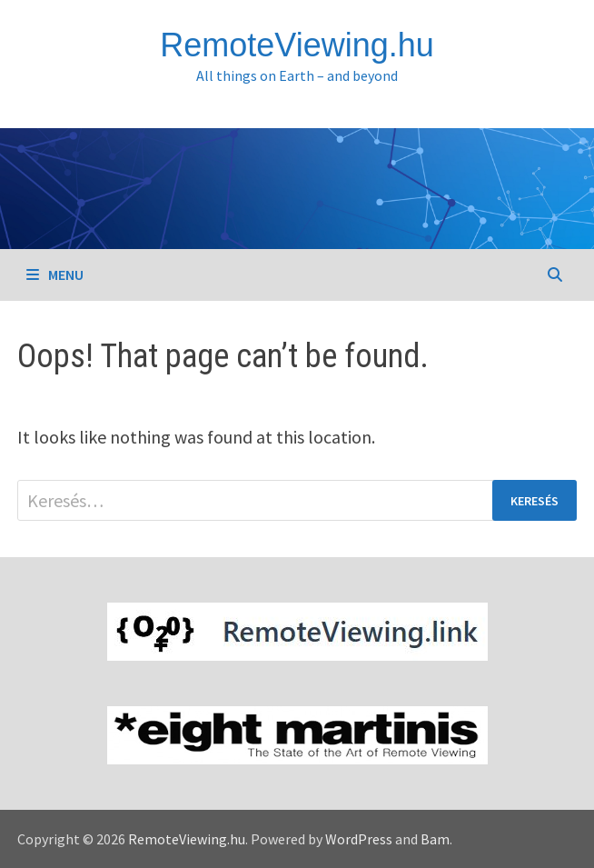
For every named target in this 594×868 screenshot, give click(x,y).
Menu (55, 274)
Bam (435, 839)
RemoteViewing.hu (297, 45)
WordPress (359, 839)
